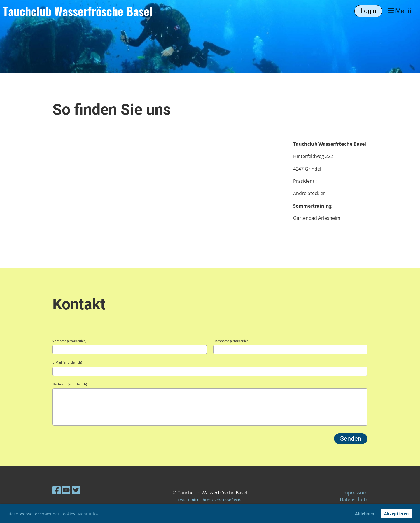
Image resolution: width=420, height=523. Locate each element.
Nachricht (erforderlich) (70, 384)
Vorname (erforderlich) (69, 341)
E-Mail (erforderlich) (67, 362)
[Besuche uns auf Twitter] (76, 490)
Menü (400, 11)
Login (368, 11)
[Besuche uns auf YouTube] (66, 490)
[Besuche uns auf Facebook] (57, 490)
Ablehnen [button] (365, 514)
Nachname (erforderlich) (231, 341)
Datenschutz (354, 499)
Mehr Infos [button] (88, 514)
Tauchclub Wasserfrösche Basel (78, 11)
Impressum (355, 493)
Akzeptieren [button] (396, 514)
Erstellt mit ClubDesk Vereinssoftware (210, 500)
